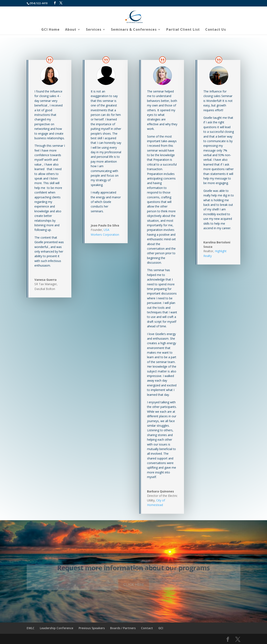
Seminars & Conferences (134, 30)
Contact (147, 628)
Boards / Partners (123, 628)
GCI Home (50, 30)
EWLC (31, 628)
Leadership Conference (57, 628)
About (71, 30)
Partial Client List (183, 30)
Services (94, 30)
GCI (161, 628)
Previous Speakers (92, 628)
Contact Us (216, 30)
